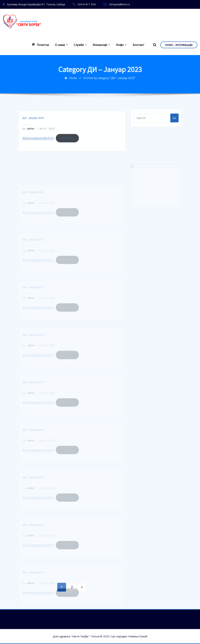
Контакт (139, 45)
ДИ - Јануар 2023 (33, 125)
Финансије (101, 45)
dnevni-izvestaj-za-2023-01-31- (38, 145)
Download (67, 145)
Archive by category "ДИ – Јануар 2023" (109, 75)
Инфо (121, 45)
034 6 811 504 (87, 4)
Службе (80, 45)
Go (174, 121)
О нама (61, 45)
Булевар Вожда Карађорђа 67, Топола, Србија (36, 4)
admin (28, 135)
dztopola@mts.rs (120, 4)
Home (73, 75)
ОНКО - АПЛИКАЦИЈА (179, 45)
